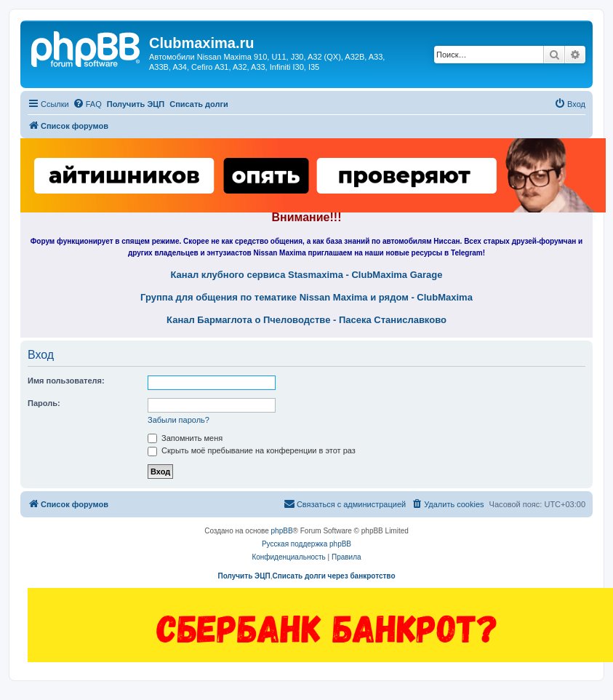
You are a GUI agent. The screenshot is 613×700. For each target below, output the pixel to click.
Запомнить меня (185, 438)
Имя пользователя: (66, 381)
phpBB (282, 531)
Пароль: (44, 403)
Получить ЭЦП (136, 104)
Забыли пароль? (179, 420)
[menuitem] (87, 104)
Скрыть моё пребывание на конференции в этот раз (252, 450)
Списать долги (199, 104)
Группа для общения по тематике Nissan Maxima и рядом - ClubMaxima (306, 298)
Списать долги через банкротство (333, 576)
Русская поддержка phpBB (306, 544)
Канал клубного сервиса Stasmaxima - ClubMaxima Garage (307, 275)
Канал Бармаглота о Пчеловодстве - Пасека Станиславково (306, 320)
